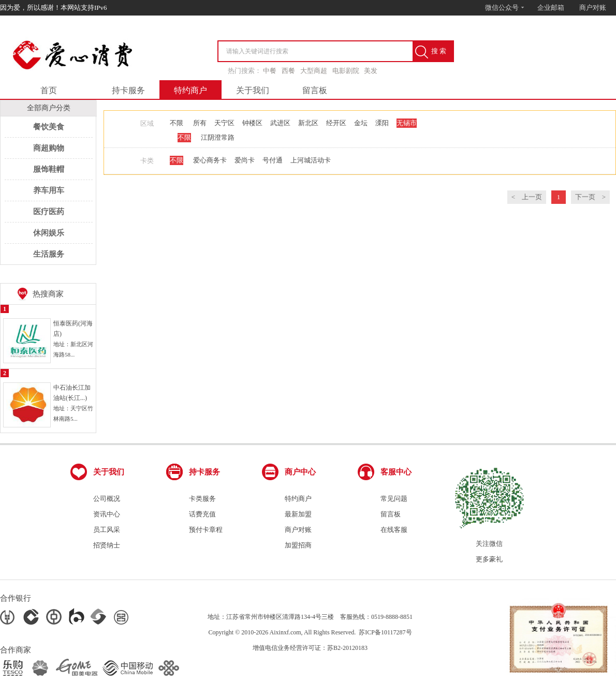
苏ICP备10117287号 (385, 632)
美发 (371, 71)
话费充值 (202, 514)
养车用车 (49, 190)
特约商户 (190, 90)
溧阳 (382, 123)
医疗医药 (49, 212)
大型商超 (314, 71)
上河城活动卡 (311, 160)
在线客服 (394, 530)
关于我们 (253, 90)
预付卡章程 (206, 530)
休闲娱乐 (49, 233)
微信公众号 (505, 8)
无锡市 (407, 123)
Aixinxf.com (285, 632)
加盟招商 (298, 545)
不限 (177, 123)
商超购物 (49, 148)
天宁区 (224, 123)
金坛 (361, 123)
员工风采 (107, 530)
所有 (200, 123)
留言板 (315, 90)
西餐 (288, 71)
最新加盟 (298, 514)
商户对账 (593, 8)
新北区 (308, 123)
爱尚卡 (245, 160)
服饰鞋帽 (49, 169)
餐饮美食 (49, 127)
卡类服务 (202, 499)
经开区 (336, 123)
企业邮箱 (551, 8)
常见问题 (394, 499)
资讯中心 (107, 514)
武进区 (280, 123)
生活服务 (49, 254)
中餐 (270, 71)
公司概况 (107, 499)
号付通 (273, 160)
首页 (49, 90)
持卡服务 (128, 90)
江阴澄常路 (218, 137)
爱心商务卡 (210, 160)
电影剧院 (346, 71)
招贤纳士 (107, 545)
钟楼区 (252, 123)
